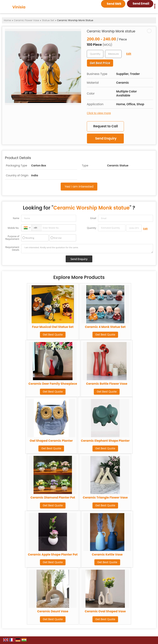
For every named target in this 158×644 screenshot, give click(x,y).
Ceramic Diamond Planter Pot (53, 497)
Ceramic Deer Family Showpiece (53, 384)
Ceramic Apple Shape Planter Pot (53, 554)
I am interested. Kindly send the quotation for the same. (87, 249)
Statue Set (48, 20)
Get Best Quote (53, 335)
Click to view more (99, 113)
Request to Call (106, 126)
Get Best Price (100, 63)
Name (16, 218)
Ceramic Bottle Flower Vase (107, 384)
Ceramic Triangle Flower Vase (105, 497)
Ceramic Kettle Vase (107, 554)
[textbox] (113, 54)
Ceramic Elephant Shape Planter (105, 441)
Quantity (92, 228)
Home (7, 20)
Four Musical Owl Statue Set (53, 327)
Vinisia (19, 7)
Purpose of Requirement (12, 238)
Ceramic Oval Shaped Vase (105, 611)
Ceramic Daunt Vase (53, 611)
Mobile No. (13, 228)
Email (93, 218)
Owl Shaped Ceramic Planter (51, 441)
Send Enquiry (106, 138)
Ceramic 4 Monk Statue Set (105, 327)
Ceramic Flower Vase (27, 20)
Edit (129, 54)
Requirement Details (12, 249)
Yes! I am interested (79, 187)
